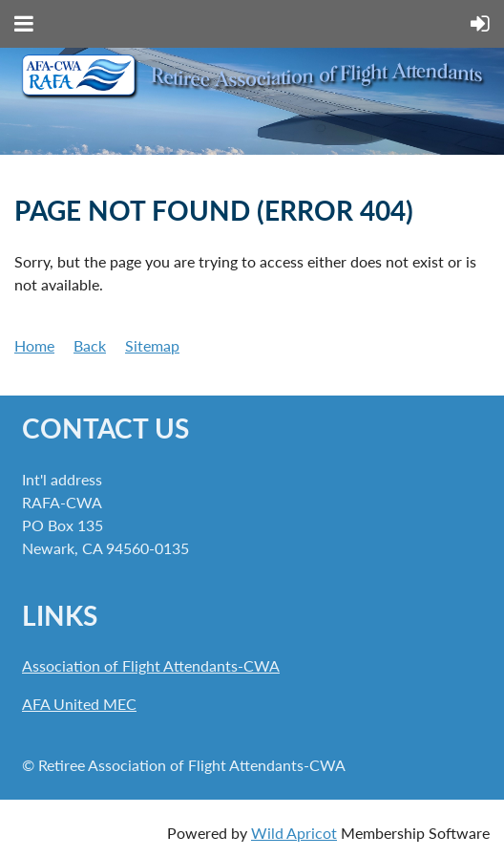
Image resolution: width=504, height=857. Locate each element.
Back (90, 345)
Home (34, 345)
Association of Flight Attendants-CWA (151, 665)
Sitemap (152, 345)
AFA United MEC (79, 704)
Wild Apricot (294, 833)
